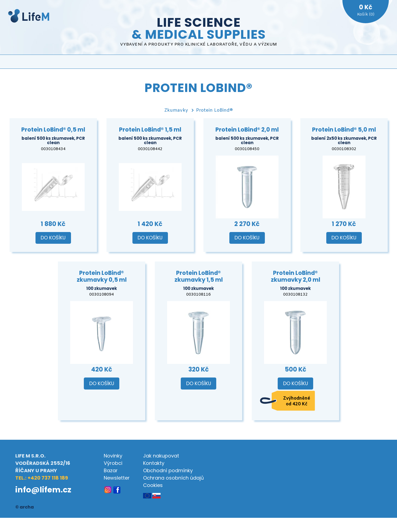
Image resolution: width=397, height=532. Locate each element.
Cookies (153, 485)
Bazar (111, 470)
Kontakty (154, 463)
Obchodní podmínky (168, 470)
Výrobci (113, 463)
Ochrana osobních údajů (174, 478)
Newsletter (117, 478)
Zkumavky (176, 110)
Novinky (113, 456)
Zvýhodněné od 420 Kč (297, 401)
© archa (25, 507)
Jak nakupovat (161, 456)
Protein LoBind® (214, 110)
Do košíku (53, 238)
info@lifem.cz (43, 490)
